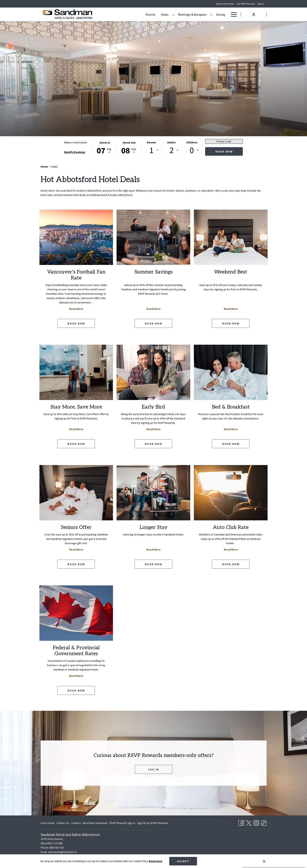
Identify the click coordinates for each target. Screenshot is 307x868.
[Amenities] (214, 14)
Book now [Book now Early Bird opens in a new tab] (153, 444)
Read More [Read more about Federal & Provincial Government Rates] (76, 676)
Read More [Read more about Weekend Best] (231, 309)
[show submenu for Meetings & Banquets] (188, 14)
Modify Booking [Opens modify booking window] (75, 152)
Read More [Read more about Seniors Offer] (76, 550)
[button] (105, 147)
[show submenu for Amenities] (226, 14)
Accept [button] (183, 861)
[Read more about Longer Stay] (153, 493)
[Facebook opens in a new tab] (241, 822)
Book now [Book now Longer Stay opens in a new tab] (153, 564)
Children (192, 142)
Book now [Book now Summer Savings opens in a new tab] (153, 323)
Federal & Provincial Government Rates (76, 651)
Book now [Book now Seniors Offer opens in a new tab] (76, 564)
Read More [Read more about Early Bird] (153, 429)
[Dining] (197, 14)
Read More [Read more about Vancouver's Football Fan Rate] (76, 309)
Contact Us (63, 823)
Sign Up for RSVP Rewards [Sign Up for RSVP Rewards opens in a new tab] (153, 824)
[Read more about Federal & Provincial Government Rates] (76, 613)
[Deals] (141, 14)
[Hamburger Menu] (232, 14)
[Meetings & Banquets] (169, 14)
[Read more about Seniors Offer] (76, 493)
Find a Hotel (48, 823)
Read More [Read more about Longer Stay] (153, 550)
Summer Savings (153, 272)
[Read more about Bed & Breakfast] (231, 372)
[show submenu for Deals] (150, 14)
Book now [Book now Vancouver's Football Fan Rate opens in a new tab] (76, 323)
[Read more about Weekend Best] (231, 237)
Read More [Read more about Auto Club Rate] (231, 550)
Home (44, 167)
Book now (224, 152)
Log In (160, 769)
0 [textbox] (192, 150)
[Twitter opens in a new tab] (249, 822)
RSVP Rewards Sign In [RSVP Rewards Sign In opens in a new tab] (122, 824)
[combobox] (151, 150)
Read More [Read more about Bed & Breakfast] (231, 429)
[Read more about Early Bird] (153, 372)
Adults (172, 142)
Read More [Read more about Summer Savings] (153, 309)
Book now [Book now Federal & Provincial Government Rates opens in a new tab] (76, 691)
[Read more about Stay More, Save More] (76, 372)
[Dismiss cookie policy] (264, 861)
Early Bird (153, 407)
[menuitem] (48, 823)
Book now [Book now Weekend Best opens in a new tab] (231, 323)
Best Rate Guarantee (95, 823)
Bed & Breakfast (231, 407)
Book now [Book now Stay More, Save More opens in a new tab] (76, 444)
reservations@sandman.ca (62, 852)
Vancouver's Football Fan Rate (76, 275)
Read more (156, 861)
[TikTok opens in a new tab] (264, 822)
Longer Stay (153, 527)
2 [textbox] (172, 150)
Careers (76, 823)
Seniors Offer (76, 527)
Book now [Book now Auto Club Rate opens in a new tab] (231, 564)
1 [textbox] (152, 150)
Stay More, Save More (76, 407)
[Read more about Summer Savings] (153, 237)
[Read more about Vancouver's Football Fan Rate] (76, 237)
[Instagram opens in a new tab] (256, 822)
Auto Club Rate (231, 527)
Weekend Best (231, 272)
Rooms (151, 142)
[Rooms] (127, 14)
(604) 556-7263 (56, 848)
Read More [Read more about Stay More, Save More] (76, 429)
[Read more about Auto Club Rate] (231, 493)
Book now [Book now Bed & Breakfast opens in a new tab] (231, 444)
